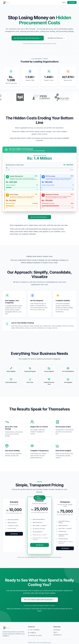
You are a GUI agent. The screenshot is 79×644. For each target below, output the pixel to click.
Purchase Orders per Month (48, 185)
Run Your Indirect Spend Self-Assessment (28, 38)
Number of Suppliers (11, 185)
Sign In (64, 2)
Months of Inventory (10, 203)
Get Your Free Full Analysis (39, 217)
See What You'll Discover (56, 38)
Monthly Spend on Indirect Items (15, 165)
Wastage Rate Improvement (48, 203)
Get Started (72, 2)
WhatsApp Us (58, 635)
